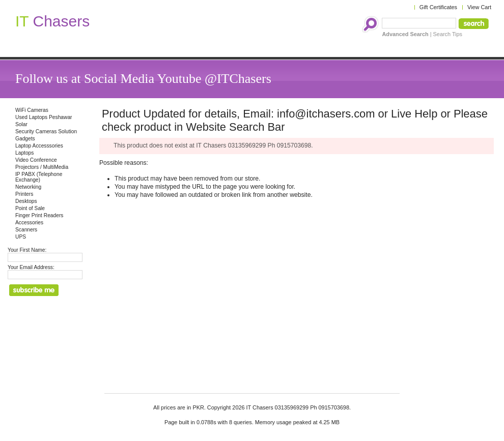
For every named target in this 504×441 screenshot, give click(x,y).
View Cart (479, 7)
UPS (21, 237)
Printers (24, 194)
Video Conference (36, 160)
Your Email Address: (31, 267)
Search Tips (448, 34)
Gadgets (25, 139)
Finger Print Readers (39, 215)
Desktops (26, 201)
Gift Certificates (438, 7)
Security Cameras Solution (46, 131)
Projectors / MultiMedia (42, 167)
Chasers (52, 21)
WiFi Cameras (32, 110)
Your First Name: (27, 250)
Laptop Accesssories (39, 146)
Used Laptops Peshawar (44, 117)
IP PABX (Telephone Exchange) (39, 177)
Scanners (26, 230)
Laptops (24, 153)
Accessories (29, 223)
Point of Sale (30, 208)
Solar (21, 124)
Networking (28, 187)
